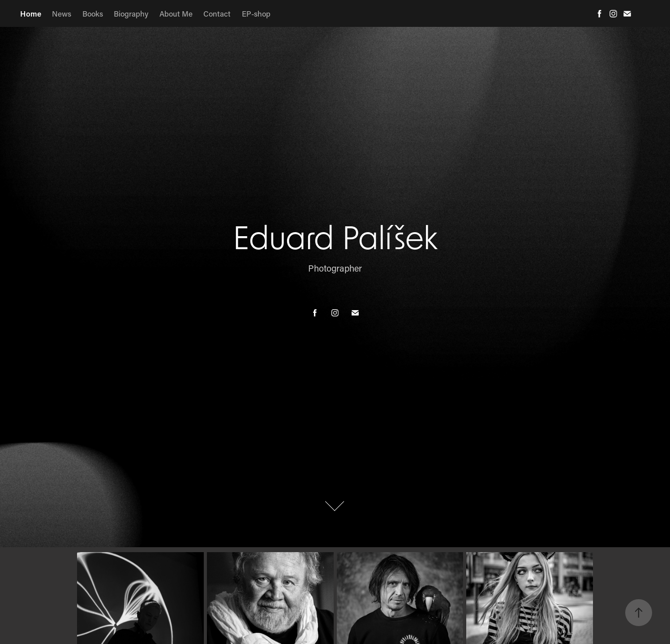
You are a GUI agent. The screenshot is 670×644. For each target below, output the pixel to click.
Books (93, 13)
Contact (217, 13)
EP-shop (256, 13)
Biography (131, 13)
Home (31, 13)
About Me (176, 13)
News (62, 13)
